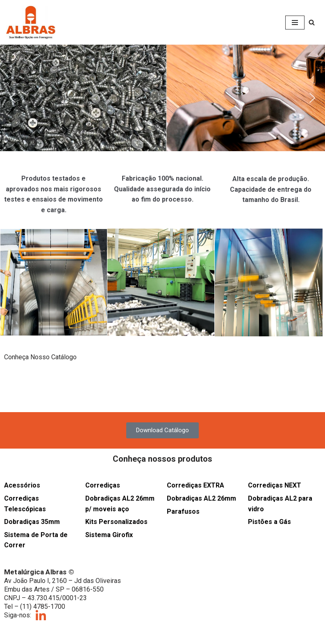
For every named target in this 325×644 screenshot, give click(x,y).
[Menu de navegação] (295, 23)
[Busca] (312, 22)
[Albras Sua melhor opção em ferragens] (31, 22)
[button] (162, 98)
